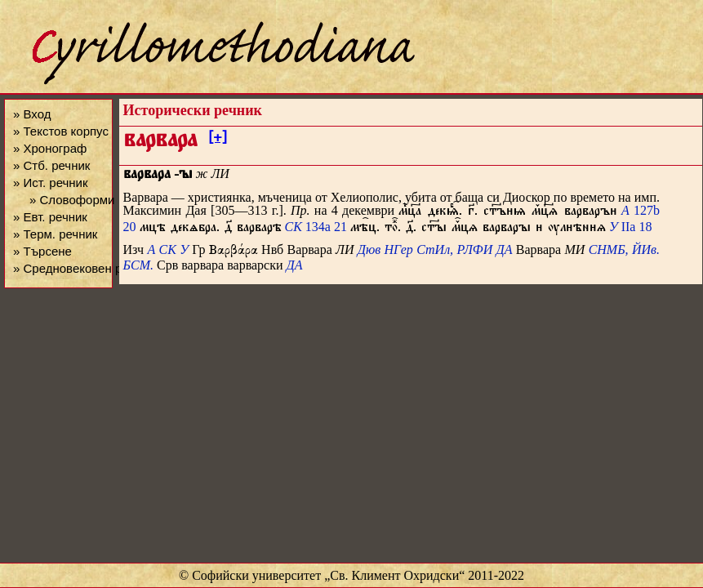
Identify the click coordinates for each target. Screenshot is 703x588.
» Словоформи (72, 200)
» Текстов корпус (61, 131)
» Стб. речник (51, 165)
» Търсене (42, 251)
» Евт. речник (50, 217)
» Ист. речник (51, 183)
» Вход (32, 114)
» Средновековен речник (83, 268)
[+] (218, 140)
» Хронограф (50, 148)
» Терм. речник (55, 234)
